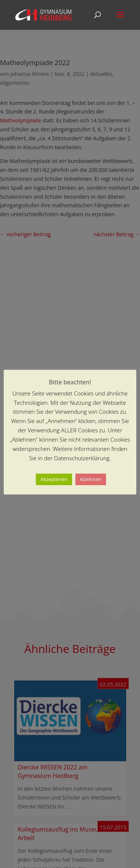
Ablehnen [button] (91, 479)
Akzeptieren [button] (54, 479)
